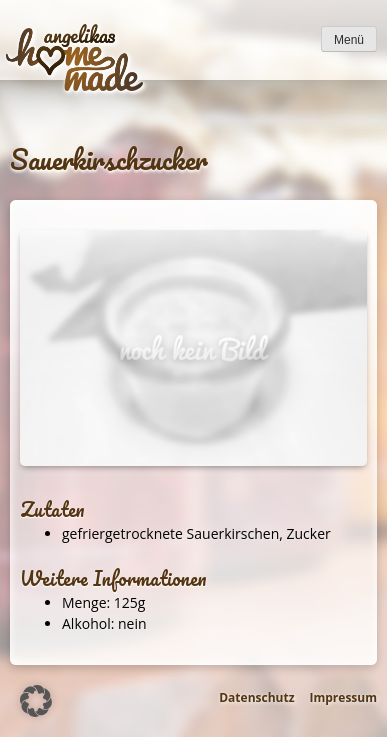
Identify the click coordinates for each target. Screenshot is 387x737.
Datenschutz (256, 697)
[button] (36, 701)
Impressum (344, 697)
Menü (349, 40)
